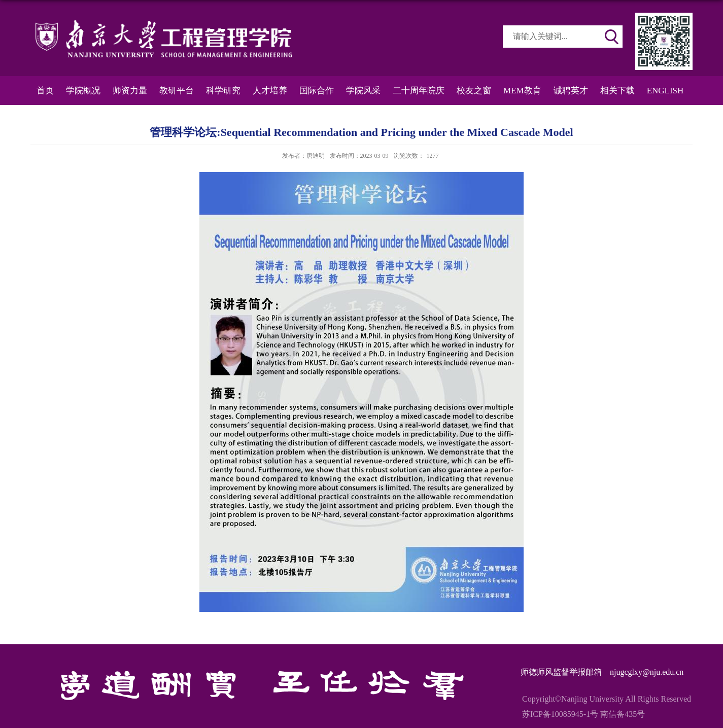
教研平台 (177, 91)
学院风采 (363, 91)
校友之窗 (474, 91)
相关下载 (617, 91)
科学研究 (223, 91)
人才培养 (270, 91)
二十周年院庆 (419, 91)
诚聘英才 (571, 91)
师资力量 (130, 91)
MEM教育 (522, 91)
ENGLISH (665, 91)
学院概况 (83, 91)
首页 (45, 91)
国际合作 (317, 91)
